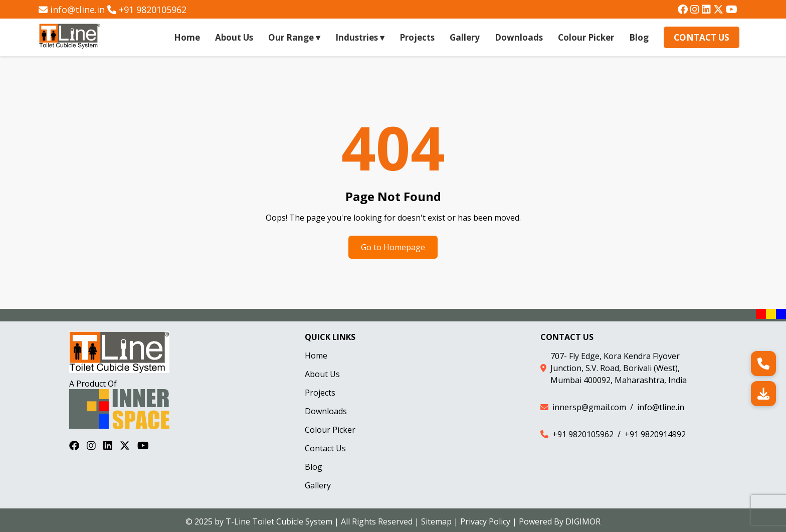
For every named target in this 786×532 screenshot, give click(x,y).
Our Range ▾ (294, 37)
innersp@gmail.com (589, 407)
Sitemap (436, 521)
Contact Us (702, 37)
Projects (417, 37)
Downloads (519, 37)
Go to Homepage (393, 247)
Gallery (465, 37)
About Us (234, 37)
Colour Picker (586, 37)
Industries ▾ (360, 37)
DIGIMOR (583, 521)
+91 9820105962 (153, 10)
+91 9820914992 (655, 434)
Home (187, 37)
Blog (639, 37)
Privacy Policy (485, 521)
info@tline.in (77, 10)
